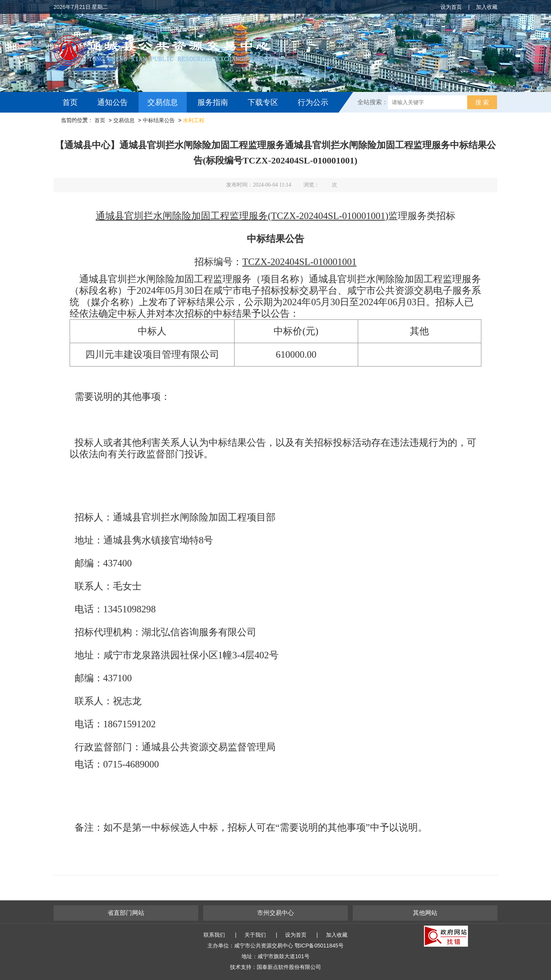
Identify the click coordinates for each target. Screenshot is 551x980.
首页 (70, 102)
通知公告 (112, 102)
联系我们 (214, 935)
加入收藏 (487, 7)
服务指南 (213, 102)
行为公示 (313, 102)
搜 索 (482, 102)
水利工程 (194, 120)
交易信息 (163, 102)
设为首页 (451, 7)
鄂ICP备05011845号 (319, 946)
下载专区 (263, 102)
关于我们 (255, 935)
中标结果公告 (159, 120)
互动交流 (80, 123)
